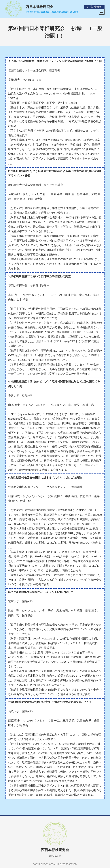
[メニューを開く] (102, 12)
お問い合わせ (94, 7)
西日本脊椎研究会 (39, 7)
